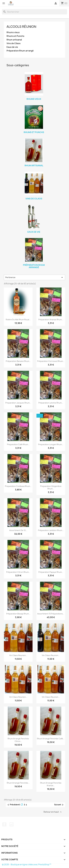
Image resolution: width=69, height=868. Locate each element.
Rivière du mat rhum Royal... (18, 320)
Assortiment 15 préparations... (51, 614)
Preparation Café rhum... (18, 444)
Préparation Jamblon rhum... (51, 530)
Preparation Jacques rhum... (18, 403)
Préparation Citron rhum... (18, 572)
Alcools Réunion (21, 27)
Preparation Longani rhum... (51, 444)
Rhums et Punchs (15, 36)
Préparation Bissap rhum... (18, 614)
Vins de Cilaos (14, 43)
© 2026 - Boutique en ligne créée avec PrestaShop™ (27, 865)
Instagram (11, 824)
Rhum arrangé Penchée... (18, 783)
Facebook (4, 824)
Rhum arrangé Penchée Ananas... (51, 784)
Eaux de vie (12, 47)
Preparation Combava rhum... (18, 486)
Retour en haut (53, 812)
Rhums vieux (13, 32)
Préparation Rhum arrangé (20, 51)
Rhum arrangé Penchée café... (51, 739)
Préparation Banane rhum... (18, 361)
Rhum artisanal (14, 40)
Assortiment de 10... (18, 530)
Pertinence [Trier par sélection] (34, 277)
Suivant (59, 805)
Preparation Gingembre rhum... (51, 487)
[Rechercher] (34, 12)
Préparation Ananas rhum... (51, 320)
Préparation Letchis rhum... (51, 403)
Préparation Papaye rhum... (51, 572)
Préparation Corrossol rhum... (51, 361)
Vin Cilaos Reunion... (18, 655)
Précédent (13, 805)
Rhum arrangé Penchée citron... (18, 740)
